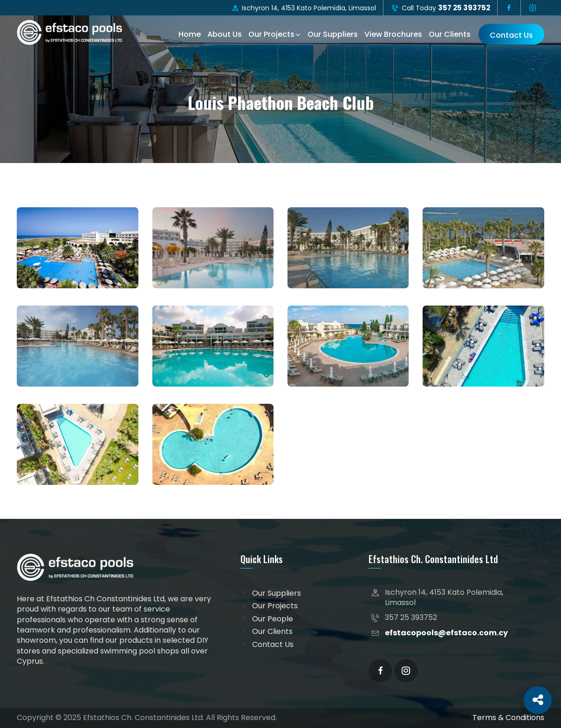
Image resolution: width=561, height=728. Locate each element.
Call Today (440, 8)
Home (190, 34)
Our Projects (271, 34)
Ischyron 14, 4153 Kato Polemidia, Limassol (304, 8)
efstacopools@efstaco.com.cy (446, 633)
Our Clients (450, 34)
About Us (225, 34)
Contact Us (511, 35)
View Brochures (393, 34)
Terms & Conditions (508, 718)
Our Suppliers (333, 34)
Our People (273, 619)
